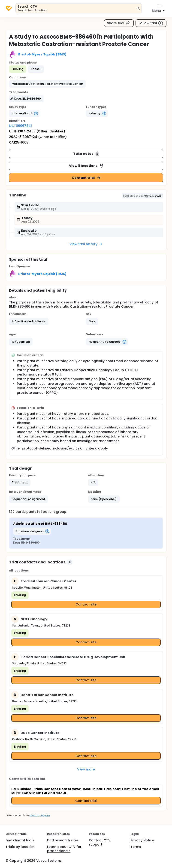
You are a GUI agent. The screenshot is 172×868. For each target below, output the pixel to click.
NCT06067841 (20, 126)
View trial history (86, 244)
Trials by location (20, 847)
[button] (47, 84)
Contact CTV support (100, 842)
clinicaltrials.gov (39, 815)
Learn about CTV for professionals (64, 849)
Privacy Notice (142, 840)
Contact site (86, 604)
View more (86, 769)
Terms (136, 847)
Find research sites (63, 840)
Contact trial (86, 178)
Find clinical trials (20, 840)
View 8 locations (86, 166)
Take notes (86, 154)
